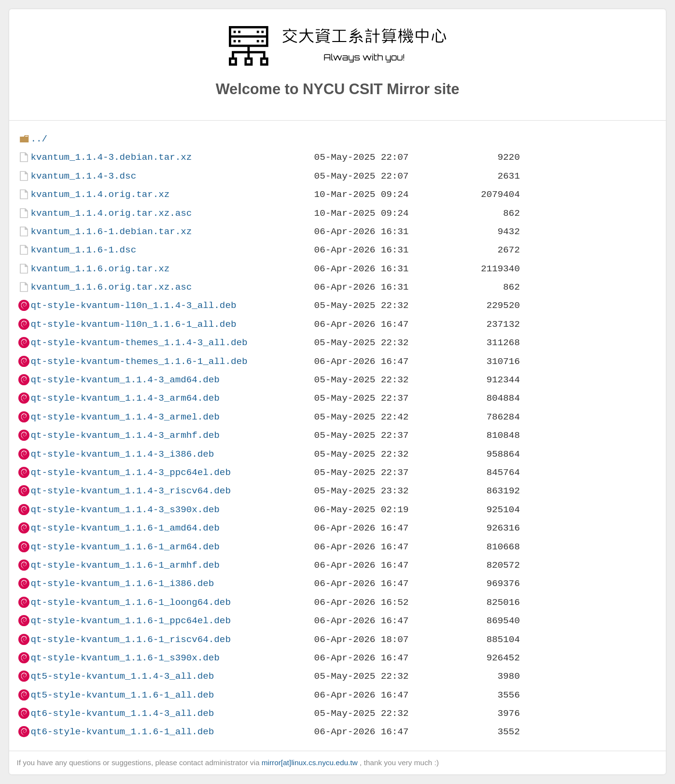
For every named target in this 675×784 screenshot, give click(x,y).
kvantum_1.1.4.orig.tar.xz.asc (111, 213)
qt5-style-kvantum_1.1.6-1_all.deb (122, 695)
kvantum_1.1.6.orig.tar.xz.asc (111, 287)
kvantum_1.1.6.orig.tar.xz (100, 269)
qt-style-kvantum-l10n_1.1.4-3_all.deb (133, 305)
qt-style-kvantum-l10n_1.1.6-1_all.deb (133, 324)
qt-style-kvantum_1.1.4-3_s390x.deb (125, 510)
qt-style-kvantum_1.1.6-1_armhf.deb (125, 565)
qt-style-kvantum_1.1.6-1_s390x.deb (125, 658)
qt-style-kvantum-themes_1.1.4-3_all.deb (139, 343)
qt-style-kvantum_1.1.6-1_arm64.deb (125, 547)
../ (39, 139)
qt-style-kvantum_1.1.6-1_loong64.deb (130, 602)
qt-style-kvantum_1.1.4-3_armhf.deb (125, 435)
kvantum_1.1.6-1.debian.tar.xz (111, 231)
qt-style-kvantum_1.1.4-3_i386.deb (122, 454)
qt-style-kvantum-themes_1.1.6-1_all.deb (139, 361)
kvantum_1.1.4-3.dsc (83, 176)
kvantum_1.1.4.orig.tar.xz (100, 194)
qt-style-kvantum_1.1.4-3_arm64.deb (125, 398)
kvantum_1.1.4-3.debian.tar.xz (111, 157)
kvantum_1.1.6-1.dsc (83, 250)
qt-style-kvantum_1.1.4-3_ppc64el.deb (130, 472)
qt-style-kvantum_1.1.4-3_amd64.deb (125, 380)
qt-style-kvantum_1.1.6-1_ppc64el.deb (130, 621)
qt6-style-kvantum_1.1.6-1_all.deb (122, 732)
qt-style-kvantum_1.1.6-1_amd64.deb (125, 528)
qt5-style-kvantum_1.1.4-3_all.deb (122, 676)
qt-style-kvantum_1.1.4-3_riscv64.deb (130, 491)
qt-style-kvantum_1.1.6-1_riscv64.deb (130, 639)
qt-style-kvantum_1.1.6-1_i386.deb (122, 583)
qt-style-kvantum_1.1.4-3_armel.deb (125, 417)
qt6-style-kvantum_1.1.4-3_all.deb (122, 713)
